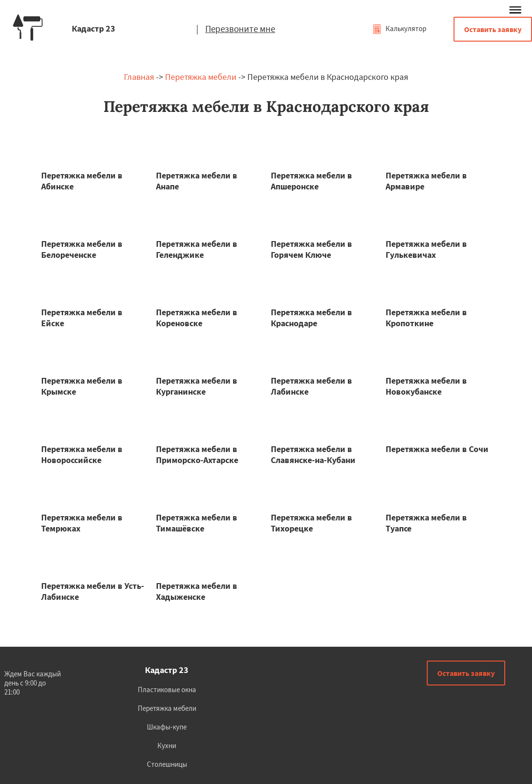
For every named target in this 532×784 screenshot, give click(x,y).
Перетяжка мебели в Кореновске (197, 318)
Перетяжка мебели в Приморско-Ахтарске (197, 454)
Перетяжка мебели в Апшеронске (311, 181)
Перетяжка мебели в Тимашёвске (197, 523)
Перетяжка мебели (201, 77)
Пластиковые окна (167, 690)
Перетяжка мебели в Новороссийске (82, 454)
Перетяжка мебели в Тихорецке (311, 523)
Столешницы (167, 764)
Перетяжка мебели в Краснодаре (311, 318)
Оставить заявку (493, 29)
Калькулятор (399, 28)
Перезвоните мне (240, 29)
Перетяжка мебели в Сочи (437, 449)
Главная (139, 77)
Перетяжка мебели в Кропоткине (426, 318)
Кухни (167, 745)
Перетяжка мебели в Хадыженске (197, 591)
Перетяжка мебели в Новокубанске (426, 386)
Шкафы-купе (167, 727)
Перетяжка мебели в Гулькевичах (426, 249)
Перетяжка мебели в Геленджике (197, 249)
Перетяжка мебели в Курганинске (197, 386)
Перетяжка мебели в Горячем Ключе (311, 249)
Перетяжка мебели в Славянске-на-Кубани (313, 454)
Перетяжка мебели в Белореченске (82, 249)
